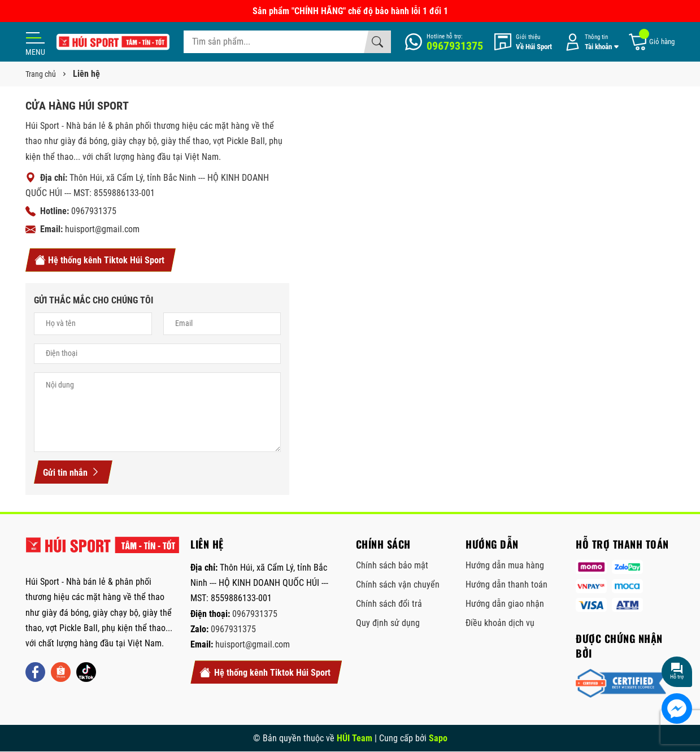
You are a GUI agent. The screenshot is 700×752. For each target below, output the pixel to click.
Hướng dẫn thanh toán (506, 584)
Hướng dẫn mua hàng (505, 565)
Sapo (438, 738)
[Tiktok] (86, 672)
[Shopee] (61, 672)
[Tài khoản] (590, 42)
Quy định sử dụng (388, 623)
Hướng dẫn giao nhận (505, 604)
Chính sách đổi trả (389, 604)
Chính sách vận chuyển (398, 584)
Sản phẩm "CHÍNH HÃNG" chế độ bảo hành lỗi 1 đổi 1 (350, 11)
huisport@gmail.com (102, 229)
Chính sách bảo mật (392, 565)
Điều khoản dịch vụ (500, 623)
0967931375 (94, 211)
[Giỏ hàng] (651, 42)
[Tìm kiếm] (377, 42)
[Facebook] (35, 672)
